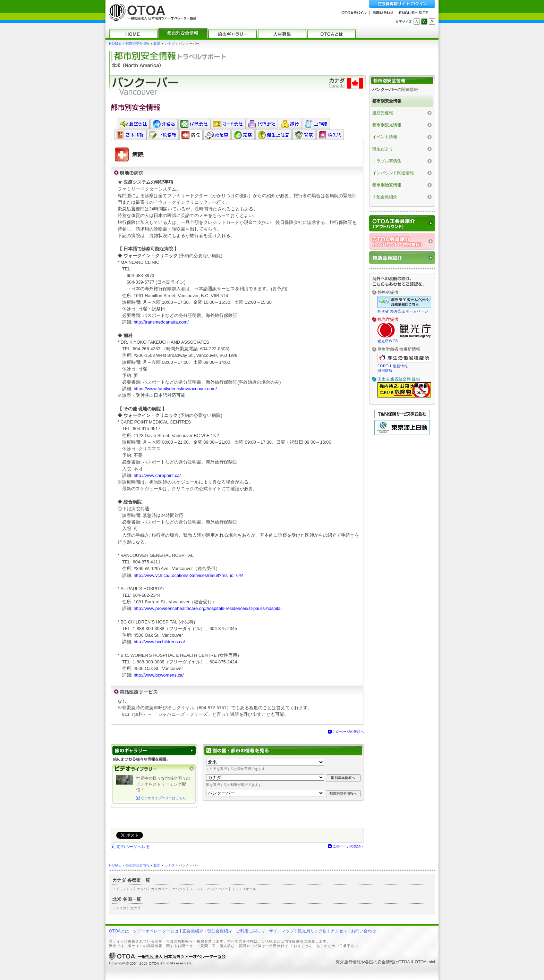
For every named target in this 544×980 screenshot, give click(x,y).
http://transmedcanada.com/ (161, 322)
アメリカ (119, 908)
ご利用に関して (250, 931)
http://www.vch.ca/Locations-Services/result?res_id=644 (189, 575)
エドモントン (123, 889)
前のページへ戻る (133, 847)
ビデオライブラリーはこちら (163, 798)
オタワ (142, 889)
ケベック (179, 889)
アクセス (339, 931)
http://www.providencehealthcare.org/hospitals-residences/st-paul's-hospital (207, 608)
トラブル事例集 (387, 161)
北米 (157, 44)
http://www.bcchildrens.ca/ (159, 642)
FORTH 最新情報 (393, 366)
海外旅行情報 (348, 962)
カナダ (170, 44)
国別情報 (385, 371)
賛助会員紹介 (220, 931)
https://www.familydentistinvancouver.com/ (175, 389)
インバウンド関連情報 (393, 173)
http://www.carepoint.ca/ (157, 475)
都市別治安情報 (387, 185)
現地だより (383, 149)
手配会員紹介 (385, 197)
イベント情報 (385, 137)
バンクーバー (218, 889)
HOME (115, 44)
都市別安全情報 (137, 44)
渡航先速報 (383, 113)
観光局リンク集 (312, 931)
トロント (197, 889)
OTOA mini (425, 962)
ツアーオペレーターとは (156, 931)
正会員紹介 (193, 931)
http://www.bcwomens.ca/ (159, 675)
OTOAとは (119, 931)
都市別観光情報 (387, 125)
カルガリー (160, 889)
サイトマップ (281, 931)
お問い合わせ (364, 931)
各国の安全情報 (380, 962)
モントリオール (244, 889)
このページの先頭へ (348, 732)
